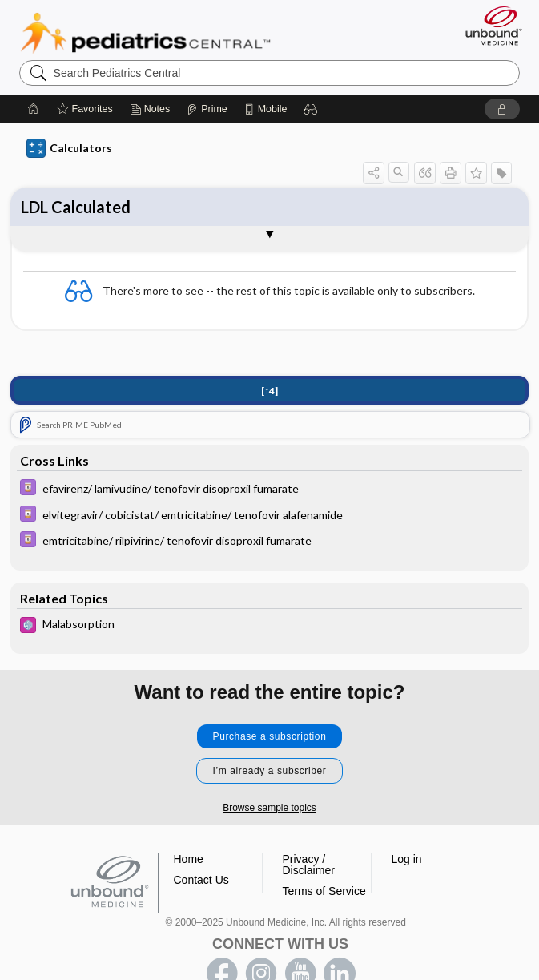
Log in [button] (407, 859)
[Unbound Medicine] (489, 26)
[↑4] (269, 391)
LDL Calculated (76, 207)
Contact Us (201, 880)
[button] (311, 109)
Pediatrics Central (145, 33)
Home (189, 859)
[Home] (34, 109)
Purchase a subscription (270, 736)
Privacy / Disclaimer (309, 865)
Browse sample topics (269, 808)
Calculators (69, 148)
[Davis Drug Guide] (269, 489)
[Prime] (207, 109)
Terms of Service (324, 891)
